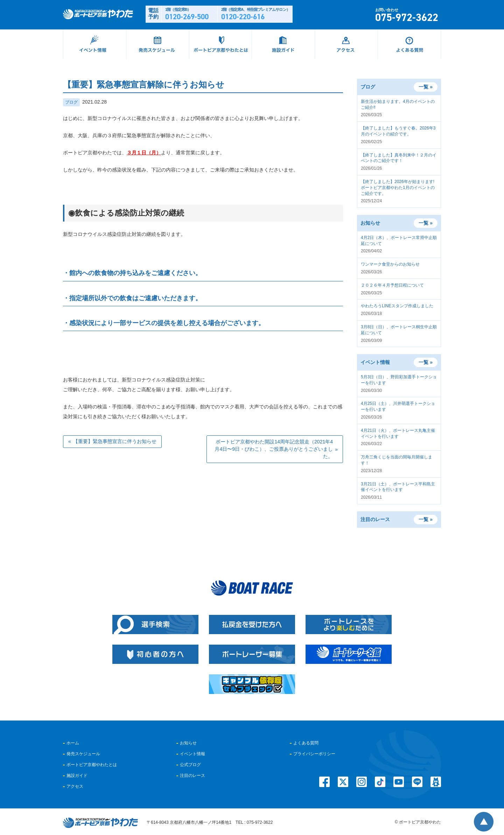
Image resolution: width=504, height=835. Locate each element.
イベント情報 (192, 754)
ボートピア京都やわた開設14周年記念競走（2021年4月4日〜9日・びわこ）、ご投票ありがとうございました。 (274, 449)
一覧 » (426, 87)
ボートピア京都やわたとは (92, 765)
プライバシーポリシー (314, 754)
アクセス (75, 786)
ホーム (73, 743)
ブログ (71, 102)
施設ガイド (77, 776)
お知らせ (188, 743)
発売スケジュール (83, 754)
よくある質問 (306, 743)
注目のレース (192, 776)
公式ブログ (190, 765)
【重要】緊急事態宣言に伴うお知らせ (115, 441)
